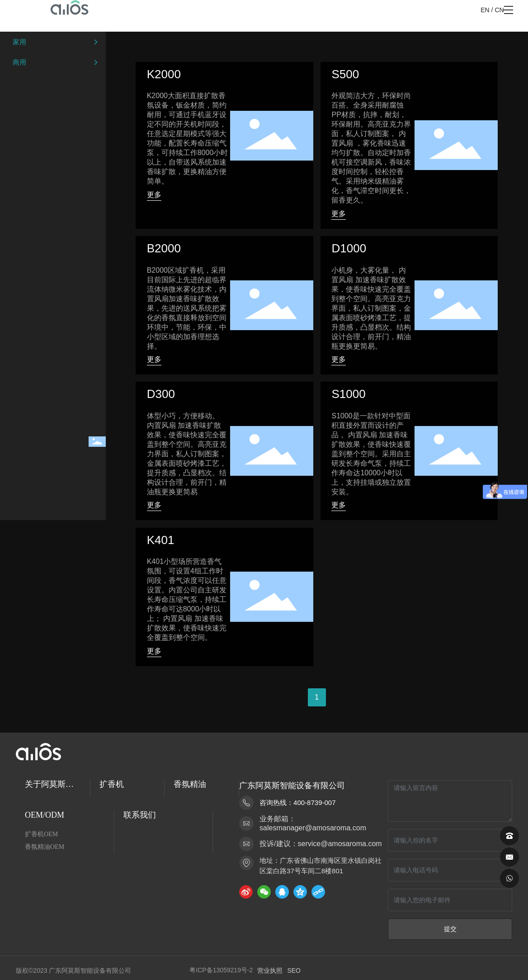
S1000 (348, 394)
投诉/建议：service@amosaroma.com (321, 844)
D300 (161, 394)
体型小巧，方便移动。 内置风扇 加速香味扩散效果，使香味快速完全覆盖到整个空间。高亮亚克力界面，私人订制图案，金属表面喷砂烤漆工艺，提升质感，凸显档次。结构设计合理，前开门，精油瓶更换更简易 (187, 454)
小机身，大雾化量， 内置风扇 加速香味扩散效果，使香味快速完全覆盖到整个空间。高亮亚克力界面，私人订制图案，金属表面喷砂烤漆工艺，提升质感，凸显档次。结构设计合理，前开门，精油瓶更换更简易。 (371, 308)
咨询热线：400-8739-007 (297, 802)
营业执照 (270, 971)
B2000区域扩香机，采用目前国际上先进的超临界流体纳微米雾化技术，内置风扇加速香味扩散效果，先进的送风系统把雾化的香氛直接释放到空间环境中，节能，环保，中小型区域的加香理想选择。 (187, 308)
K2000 (164, 74)
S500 (345, 74)
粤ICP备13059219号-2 (221, 970)
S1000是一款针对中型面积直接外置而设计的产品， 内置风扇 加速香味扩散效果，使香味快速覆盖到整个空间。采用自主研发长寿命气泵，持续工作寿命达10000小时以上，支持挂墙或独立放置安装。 (371, 454)
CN (499, 10)
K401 (161, 540)
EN (485, 10)
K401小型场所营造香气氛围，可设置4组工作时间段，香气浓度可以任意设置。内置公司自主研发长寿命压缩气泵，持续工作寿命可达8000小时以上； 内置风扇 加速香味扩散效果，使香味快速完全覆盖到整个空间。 (187, 599)
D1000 (349, 248)
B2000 (164, 248)
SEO (294, 971)
